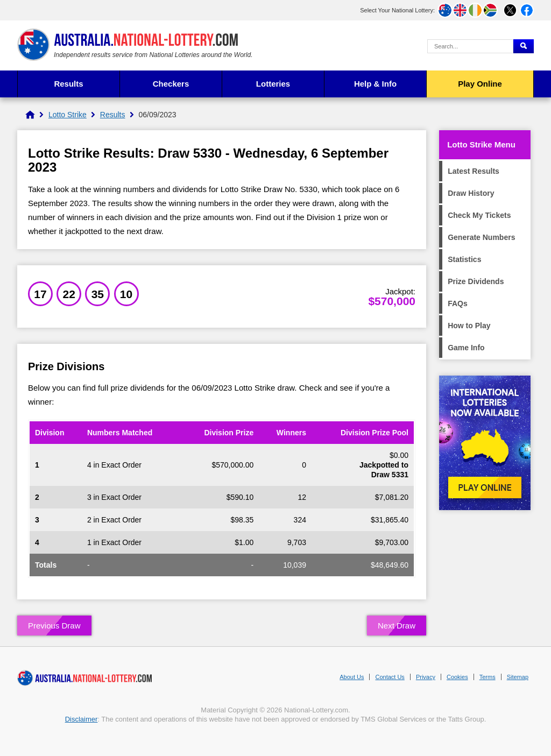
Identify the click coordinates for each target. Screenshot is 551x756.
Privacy (426, 677)
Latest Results (474, 171)
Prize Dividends (476, 281)
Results (68, 84)
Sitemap (518, 677)
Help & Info (375, 84)
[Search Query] (470, 46)
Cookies (457, 677)
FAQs (458, 303)
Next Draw (397, 626)
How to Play (469, 326)
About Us (352, 677)
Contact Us (390, 677)
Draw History (471, 193)
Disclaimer (82, 719)
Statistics (464, 259)
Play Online (480, 84)
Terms (488, 677)
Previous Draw (54, 626)
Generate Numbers (481, 237)
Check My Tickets (479, 215)
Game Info (466, 348)
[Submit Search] (524, 46)
